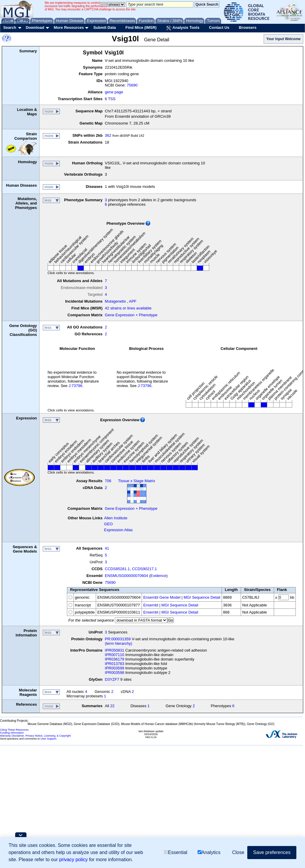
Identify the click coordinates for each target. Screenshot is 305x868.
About (6, 20)
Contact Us (219, 27)
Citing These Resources (14, 730)
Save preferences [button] (272, 852)
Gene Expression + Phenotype (131, 315)
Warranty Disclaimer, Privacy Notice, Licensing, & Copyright (35, 736)
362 (108, 135)
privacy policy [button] (73, 860)
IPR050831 (114, 650)
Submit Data (105, 27)
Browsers (248, 27)
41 (107, 548)
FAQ (26, 20)
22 (112, 706)
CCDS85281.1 (117, 569)
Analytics (209, 852)
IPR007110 (114, 655)
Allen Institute (116, 518)
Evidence (158, 576)
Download (35, 27)
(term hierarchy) (118, 643)
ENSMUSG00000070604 (126, 576)
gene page (114, 92)
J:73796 (75, 386)
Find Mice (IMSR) (141, 27)
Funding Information (12, 733)
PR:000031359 (118, 639)
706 (108, 481)
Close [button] (238, 852)
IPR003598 (114, 673)
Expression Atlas (118, 530)
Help (17, 20)
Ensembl (151, 605)
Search (10, 27)
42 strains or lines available (128, 308)
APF (133, 301)
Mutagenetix (115, 301)
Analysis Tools (183, 28)
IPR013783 (114, 664)
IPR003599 (114, 668)
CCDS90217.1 (144, 569)
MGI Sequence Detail (202, 597)
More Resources (69, 27)
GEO (108, 524)
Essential (176, 852)
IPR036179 (114, 659)
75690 (132, 85)
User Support (48, 739)
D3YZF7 (112, 679)
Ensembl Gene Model (162, 597)
